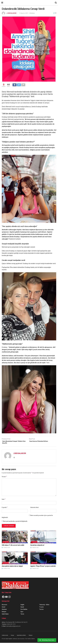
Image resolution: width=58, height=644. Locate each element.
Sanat (22, 608)
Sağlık (22, 606)
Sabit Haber (5, 615)
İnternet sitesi (35, 509)
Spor (22, 613)
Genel (3, 608)
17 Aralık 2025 (6, 549)
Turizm (41, 610)
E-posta (5, 509)
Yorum (4, 478)
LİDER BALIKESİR (12, 13)
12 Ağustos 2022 (24, 13)
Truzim (41, 608)
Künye (12, 636)
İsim (4, 500)
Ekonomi (4, 606)
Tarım (22, 615)
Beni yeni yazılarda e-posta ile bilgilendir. (15, 522)
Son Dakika (24, 610)
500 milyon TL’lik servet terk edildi (13, 546)
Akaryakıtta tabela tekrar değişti (12, 567)
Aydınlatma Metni (21, 636)
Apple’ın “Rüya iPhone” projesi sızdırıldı (43, 567)
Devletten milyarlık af (37, 546)
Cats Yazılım (9, 640)
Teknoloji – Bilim (44, 606)
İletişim (4, 613)
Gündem (32, 13)
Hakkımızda (5, 636)
